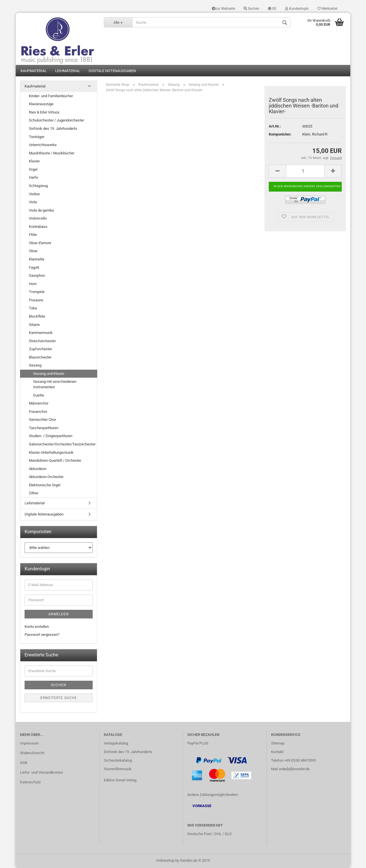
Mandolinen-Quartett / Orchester (55, 460)
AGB (24, 763)
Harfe (33, 177)
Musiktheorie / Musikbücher (52, 153)
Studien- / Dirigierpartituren (51, 436)
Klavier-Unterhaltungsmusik (51, 452)
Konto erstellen (37, 627)
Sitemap (278, 743)
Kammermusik (41, 333)
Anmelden (59, 614)
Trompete (37, 292)
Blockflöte (37, 316)
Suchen (251, 9)
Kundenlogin (297, 9)
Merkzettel (327, 9)
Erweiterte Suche (59, 698)
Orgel (33, 169)
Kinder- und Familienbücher (51, 96)
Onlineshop (165, 860)
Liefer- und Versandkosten (41, 772)
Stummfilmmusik (118, 769)
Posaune (36, 300)
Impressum (29, 743)
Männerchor (39, 403)
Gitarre (34, 325)
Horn (33, 284)
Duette (39, 395)
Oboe (33, 251)
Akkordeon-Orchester (46, 477)
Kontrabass (38, 227)
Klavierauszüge (41, 104)
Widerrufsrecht (32, 753)
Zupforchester (40, 349)
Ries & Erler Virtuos (44, 112)
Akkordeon (38, 469)
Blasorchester (40, 357)
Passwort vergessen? (42, 635)
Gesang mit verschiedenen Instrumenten (55, 384)
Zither (34, 493)
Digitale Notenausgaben (112, 71)
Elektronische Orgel (45, 485)
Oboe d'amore (40, 243)
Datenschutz (30, 782)
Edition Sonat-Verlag (120, 780)
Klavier (34, 161)
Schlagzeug (38, 186)
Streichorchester (42, 341)
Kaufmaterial (34, 71)
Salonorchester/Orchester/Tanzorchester (62, 444)
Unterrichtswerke (43, 145)
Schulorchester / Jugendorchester (56, 120)
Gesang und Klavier (49, 374)
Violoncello (38, 218)
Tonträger (37, 137)
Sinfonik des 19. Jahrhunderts (53, 129)
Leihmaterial (68, 71)
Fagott (34, 267)
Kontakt (277, 752)
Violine (34, 194)
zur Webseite (223, 9)
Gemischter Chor (42, 420)
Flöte (33, 235)
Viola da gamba (41, 210)
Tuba (33, 308)
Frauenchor (38, 412)
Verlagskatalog (116, 743)
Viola (33, 202)
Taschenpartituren (44, 428)
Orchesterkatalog (118, 760)
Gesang (35, 365)
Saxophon (37, 275)
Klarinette (37, 259)
